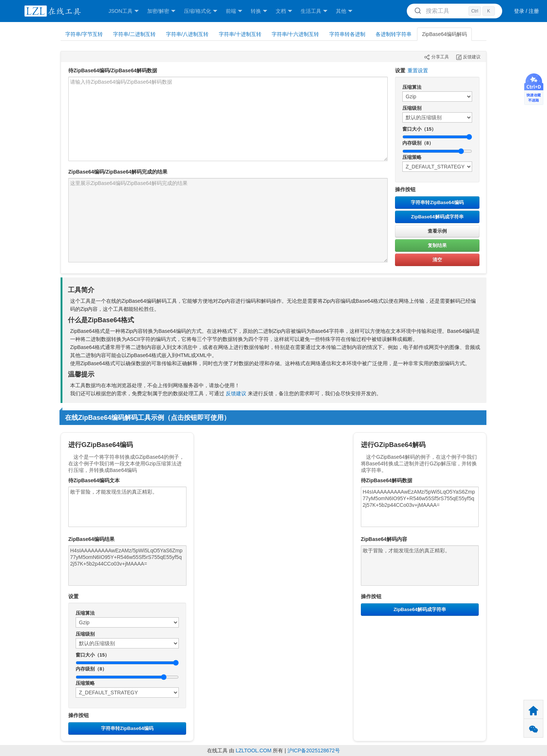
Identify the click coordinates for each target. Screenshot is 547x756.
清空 (437, 260)
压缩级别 (412, 108)
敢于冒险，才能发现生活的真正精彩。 (127, 507)
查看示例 (437, 231)
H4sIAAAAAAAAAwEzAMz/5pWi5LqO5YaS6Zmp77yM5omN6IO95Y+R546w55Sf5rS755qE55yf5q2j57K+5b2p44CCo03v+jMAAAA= (127, 566)
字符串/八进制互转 (187, 34)
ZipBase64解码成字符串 (437, 217)
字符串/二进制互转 (134, 34)
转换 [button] (259, 11)
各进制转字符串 (394, 34)
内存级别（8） (418, 143)
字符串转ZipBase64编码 (437, 202)
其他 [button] (344, 11)
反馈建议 (236, 393)
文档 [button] (284, 11)
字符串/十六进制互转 (296, 34)
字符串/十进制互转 (240, 34)
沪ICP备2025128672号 (314, 750)
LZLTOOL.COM (254, 750)
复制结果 (437, 245)
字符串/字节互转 (84, 34)
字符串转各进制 (347, 34)
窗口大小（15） (419, 129)
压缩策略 (412, 157)
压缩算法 (412, 87)
